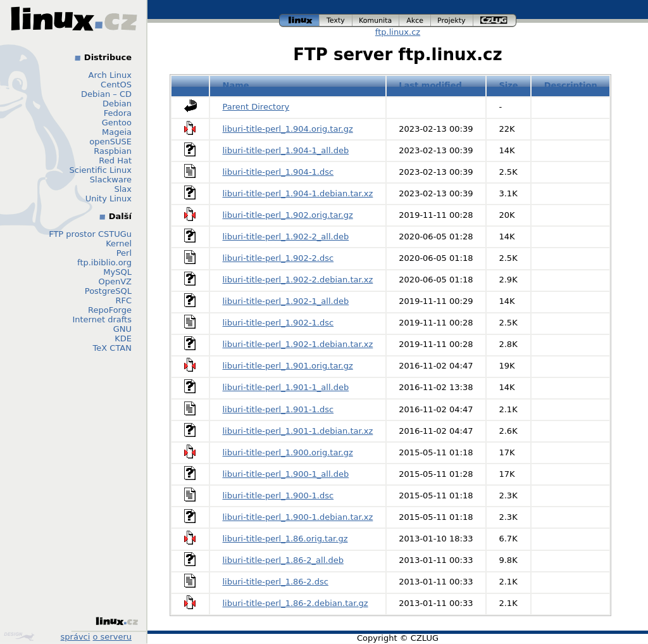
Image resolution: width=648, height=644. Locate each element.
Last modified (430, 85)
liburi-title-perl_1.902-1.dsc (278, 323)
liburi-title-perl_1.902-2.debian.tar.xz (298, 280)
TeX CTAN (112, 348)
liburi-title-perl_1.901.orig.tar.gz (288, 366)
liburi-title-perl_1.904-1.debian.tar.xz (298, 193)
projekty (452, 21)
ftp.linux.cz (398, 32)
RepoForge (110, 310)
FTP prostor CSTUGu (90, 234)
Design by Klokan (19, 636)
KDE (123, 338)
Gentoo (117, 123)
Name (236, 85)
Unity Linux (109, 199)
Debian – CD (106, 94)
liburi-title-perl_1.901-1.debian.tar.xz (298, 431)
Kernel (119, 243)
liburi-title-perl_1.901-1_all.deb (286, 387)
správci (76, 637)
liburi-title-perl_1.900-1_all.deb (286, 474)
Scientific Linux (101, 170)
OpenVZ (115, 281)
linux (299, 21)
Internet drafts (102, 319)
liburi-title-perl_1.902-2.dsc (278, 258)
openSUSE (110, 142)
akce (415, 21)
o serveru (112, 637)
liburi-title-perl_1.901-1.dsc (278, 409)
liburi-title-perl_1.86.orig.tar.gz (285, 539)
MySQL (117, 272)
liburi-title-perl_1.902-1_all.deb (286, 301)
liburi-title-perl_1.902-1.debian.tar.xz (298, 344)
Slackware (111, 180)
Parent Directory (256, 107)
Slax (123, 189)
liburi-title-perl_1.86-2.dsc (276, 582)
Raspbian (113, 151)
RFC (123, 300)
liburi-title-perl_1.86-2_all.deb (283, 560)
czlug (495, 21)
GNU (122, 329)
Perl (124, 253)
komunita (376, 21)
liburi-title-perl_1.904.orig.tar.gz (288, 129)
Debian (117, 104)
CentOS (116, 85)
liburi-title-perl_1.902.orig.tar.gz (288, 215)
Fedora (118, 113)
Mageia (117, 132)
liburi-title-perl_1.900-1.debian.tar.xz (298, 517)
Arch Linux (110, 75)
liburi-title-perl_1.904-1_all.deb (286, 150)
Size (508, 85)
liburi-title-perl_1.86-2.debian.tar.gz (296, 603)
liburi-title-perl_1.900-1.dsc (278, 496)
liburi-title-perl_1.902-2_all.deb (286, 237)
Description (571, 85)
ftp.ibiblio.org (104, 262)
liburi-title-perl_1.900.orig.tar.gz (288, 452)
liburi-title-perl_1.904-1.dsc (278, 172)
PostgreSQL (108, 291)
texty (336, 21)
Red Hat (115, 161)
